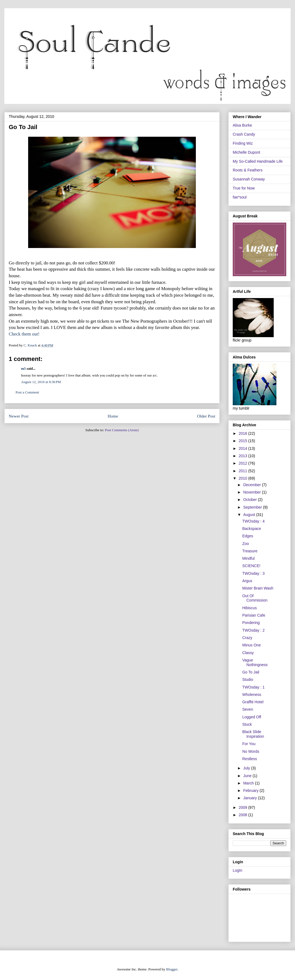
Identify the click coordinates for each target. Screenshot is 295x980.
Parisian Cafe (254, 615)
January (250, 798)
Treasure (250, 551)
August (250, 515)
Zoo (246, 544)
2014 (244, 448)
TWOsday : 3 (253, 573)
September (253, 507)
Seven (248, 709)
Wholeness (252, 695)
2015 (244, 441)
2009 (244, 807)
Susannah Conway (249, 179)
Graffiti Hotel (253, 702)
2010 (244, 478)
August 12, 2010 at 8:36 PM (41, 382)
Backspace (252, 529)
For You (249, 744)
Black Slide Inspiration (253, 734)
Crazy (247, 638)
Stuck (247, 724)
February (251, 791)
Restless (250, 759)
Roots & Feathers (248, 170)
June (248, 776)
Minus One (252, 645)
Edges (248, 536)
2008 (244, 815)
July (247, 768)
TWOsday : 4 (253, 521)
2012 (244, 463)
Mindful (248, 558)
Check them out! (24, 334)
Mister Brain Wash (258, 588)
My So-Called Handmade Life (258, 161)
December (252, 485)
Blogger (172, 969)
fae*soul (240, 197)
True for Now (244, 188)
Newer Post (19, 416)
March (249, 783)
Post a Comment (27, 392)
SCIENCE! (251, 566)
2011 (244, 471)
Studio (248, 679)
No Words (251, 751)
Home (113, 416)
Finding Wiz (243, 143)
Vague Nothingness (255, 662)
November (252, 492)
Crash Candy (244, 134)
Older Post (206, 416)
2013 (244, 456)
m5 (23, 368)
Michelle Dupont (246, 152)
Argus (247, 581)
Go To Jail (251, 672)
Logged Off (252, 717)
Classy (248, 653)
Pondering (251, 623)
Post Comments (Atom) (122, 430)
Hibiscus (250, 608)
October (250, 500)
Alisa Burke (242, 125)
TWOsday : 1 (253, 687)
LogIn (238, 870)
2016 (244, 433)
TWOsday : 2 (253, 630)
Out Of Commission (255, 598)
